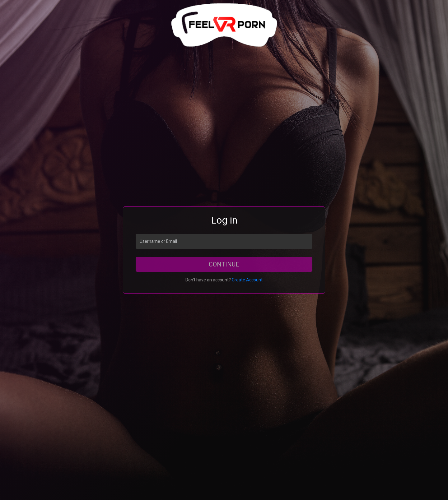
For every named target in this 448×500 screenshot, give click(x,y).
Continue (224, 264)
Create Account (247, 280)
